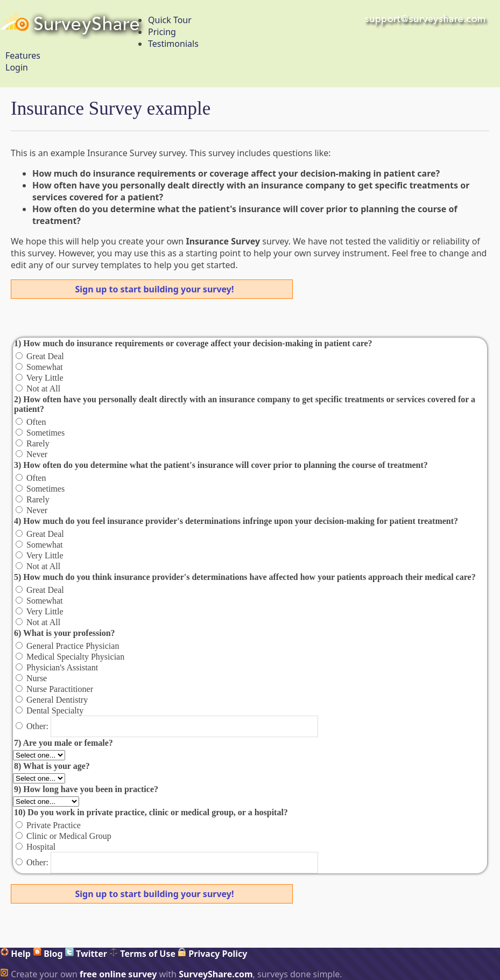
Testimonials (173, 44)
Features (23, 55)
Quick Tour (170, 20)
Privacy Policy (212, 954)
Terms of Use (142, 954)
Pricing (162, 32)
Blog (48, 954)
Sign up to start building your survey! (155, 289)
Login (17, 67)
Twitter (86, 954)
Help (15, 954)
